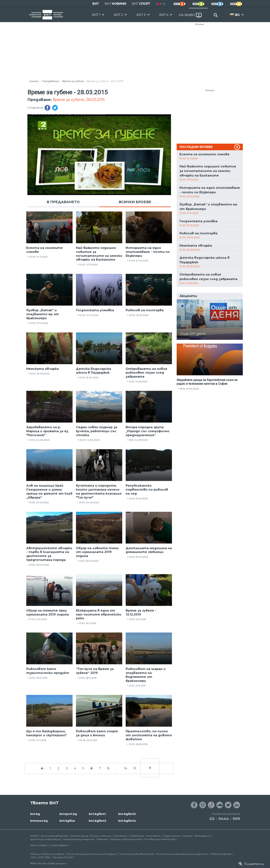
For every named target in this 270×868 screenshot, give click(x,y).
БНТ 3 (141, 15)
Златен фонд (79, 836)
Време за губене (73, 81)
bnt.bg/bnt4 (127, 821)
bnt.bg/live (67, 821)
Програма (120, 836)
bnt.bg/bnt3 (127, 814)
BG (237, 15)
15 (135, 768)
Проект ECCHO (63, 857)
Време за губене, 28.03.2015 (79, 100)
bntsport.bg (68, 814)
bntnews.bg (39, 821)
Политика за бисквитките (136, 854)
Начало (34, 81)
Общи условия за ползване (47, 854)
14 (125, 768)
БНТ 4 (164, 15)
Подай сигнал (172, 836)
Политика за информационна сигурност (182, 854)
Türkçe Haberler (59, 845)
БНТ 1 (96, 15)
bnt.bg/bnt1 (97, 814)
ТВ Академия (202, 836)
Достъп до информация (45, 839)
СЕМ (33, 857)
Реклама (199, 24)
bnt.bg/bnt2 (97, 821)
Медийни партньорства (126, 839)
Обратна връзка (221, 854)
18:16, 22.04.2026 (189, 389)
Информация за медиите (79, 839)
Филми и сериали (101, 836)
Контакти (154, 836)
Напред (187, 836)
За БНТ (34, 836)
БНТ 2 (118, 15)
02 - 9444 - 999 (225, 819)
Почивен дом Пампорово (160, 839)
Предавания (51, 81)
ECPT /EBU (44, 857)
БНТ (96, 4)
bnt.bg (35, 814)
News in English (39, 845)
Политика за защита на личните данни (91, 854)
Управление (137, 836)
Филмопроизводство (55, 836)
